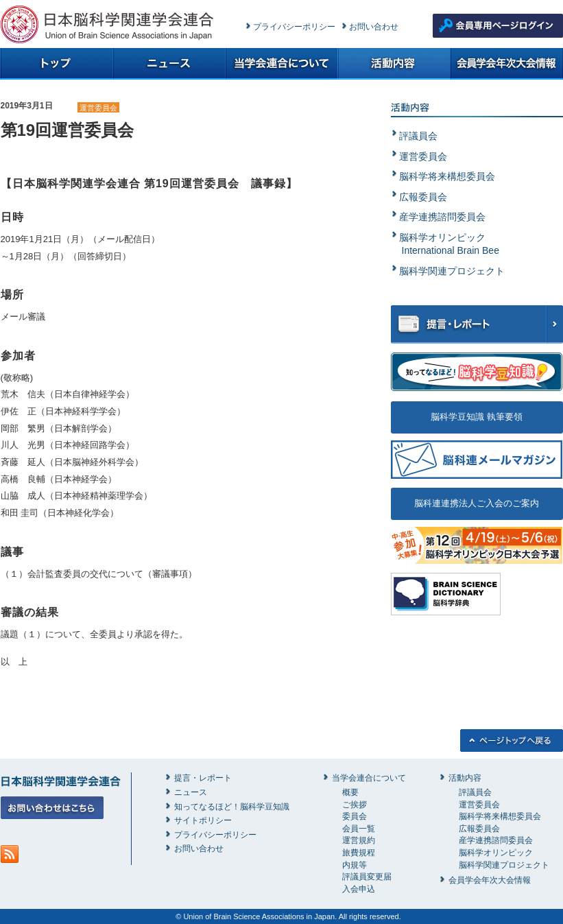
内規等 (355, 865)
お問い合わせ (374, 27)
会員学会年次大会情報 (490, 880)
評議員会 (418, 136)
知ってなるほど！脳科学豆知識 (232, 807)
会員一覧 (359, 829)
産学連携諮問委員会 (442, 217)
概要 (350, 792)
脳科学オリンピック (496, 853)
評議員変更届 (367, 877)
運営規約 (359, 840)
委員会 (355, 816)
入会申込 (359, 889)
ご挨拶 (355, 805)
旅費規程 (359, 853)
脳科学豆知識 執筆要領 (477, 417)
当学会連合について (369, 778)
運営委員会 (98, 108)
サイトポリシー (203, 820)
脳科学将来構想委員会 (447, 176)
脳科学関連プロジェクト (452, 271)
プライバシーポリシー (294, 27)
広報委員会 (423, 197)
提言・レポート (203, 778)
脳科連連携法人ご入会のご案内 (477, 503)
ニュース (191, 792)
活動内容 (465, 778)
